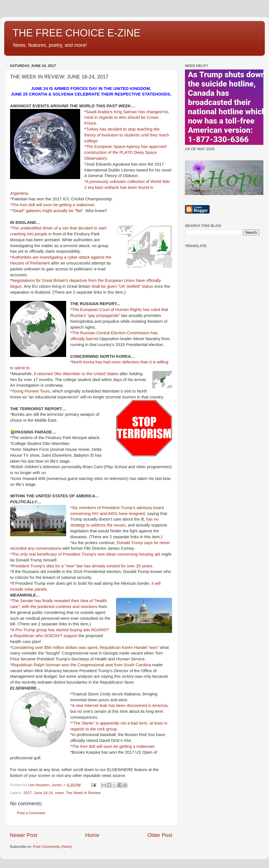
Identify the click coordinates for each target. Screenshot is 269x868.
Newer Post (24, 835)
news (59, 793)
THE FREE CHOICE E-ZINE (76, 33)
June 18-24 (43, 793)
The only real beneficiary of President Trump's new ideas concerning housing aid (86, 554)
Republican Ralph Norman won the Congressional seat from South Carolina (82, 665)
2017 (27, 793)
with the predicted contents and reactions (60, 607)
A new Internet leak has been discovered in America (120, 705)
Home (92, 835)
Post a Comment (31, 813)
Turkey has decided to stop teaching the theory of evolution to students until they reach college (127, 135)
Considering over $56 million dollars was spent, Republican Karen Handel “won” (85, 647)
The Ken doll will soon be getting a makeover (53, 205)
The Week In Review (83, 793)
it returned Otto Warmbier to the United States (76, 374)
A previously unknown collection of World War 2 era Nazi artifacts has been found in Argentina (90, 187)
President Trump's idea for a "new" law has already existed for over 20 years (82, 566)
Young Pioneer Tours (31, 391)
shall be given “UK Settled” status (122, 286)
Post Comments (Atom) (53, 847)
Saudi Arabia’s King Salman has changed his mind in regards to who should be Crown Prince (127, 118)
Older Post (160, 835)
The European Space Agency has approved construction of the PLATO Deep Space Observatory (125, 152)
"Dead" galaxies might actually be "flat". (48, 211)
